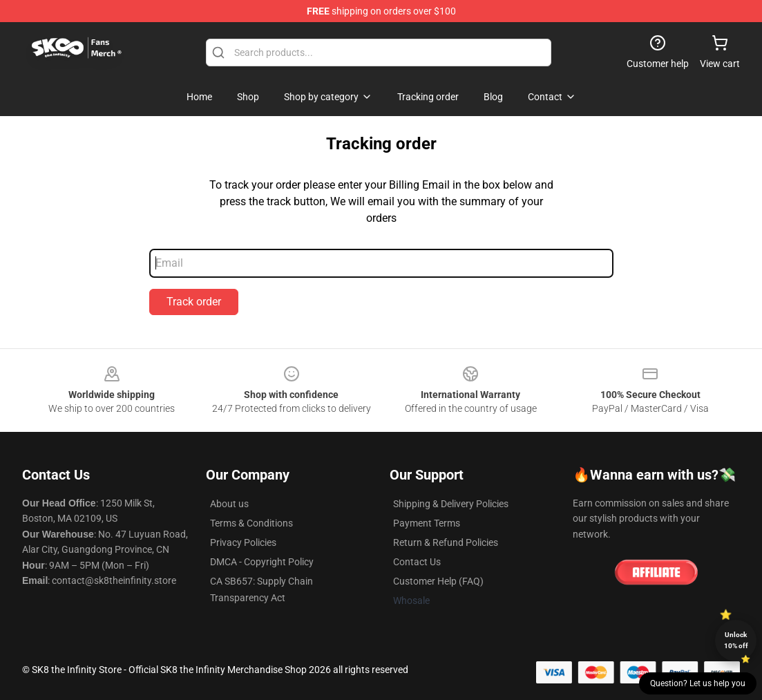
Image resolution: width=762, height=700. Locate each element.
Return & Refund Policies (446, 542)
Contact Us (417, 562)
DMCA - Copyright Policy (262, 562)
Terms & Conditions (251, 523)
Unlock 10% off (736, 640)
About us (229, 504)
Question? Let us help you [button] (698, 683)
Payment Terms (427, 523)
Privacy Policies (243, 542)
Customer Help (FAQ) (438, 581)
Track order (194, 302)
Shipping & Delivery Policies (451, 504)
